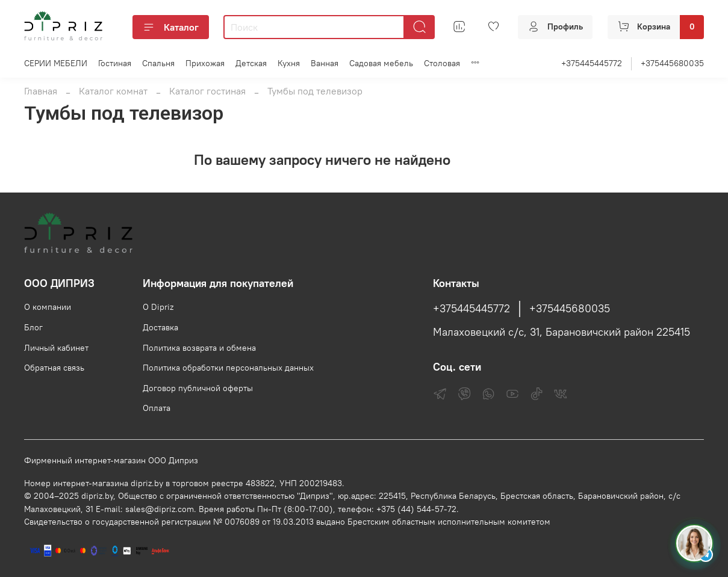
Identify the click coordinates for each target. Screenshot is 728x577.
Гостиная (115, 63)
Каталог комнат (113, 91)
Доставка (160, 327)
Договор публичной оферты (198, 388)
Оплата (157, 408)
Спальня (158, 63)
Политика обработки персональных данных (228, 368)
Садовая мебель (381, 63)
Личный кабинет (56, 348)
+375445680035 (672, 63)
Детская (251, 63)
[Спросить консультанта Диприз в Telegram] (694, 543)
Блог (33, 327)
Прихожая (205, 63)
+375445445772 (592, 63)
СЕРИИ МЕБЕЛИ (56, 63)
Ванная (325, 63)
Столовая (442, 63)
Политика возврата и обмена (199, 348)
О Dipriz (158, 307)
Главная (41, 91)
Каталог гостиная (207, 91)
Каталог (171, 27)
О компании (48, 307)
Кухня (289, 63)
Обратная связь (54, 368)
